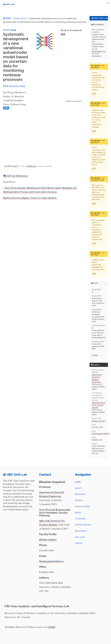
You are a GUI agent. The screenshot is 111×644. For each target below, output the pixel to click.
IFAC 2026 (80, 537)
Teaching (80, 519)
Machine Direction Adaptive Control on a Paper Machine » (30, 198)
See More (95, 355)
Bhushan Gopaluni (98, 421)
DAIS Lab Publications (15, 176)
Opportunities (97, 51)
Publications (82, 506)
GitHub (52, 627)
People (79, 500)
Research (80, 494)
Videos (79, 543)
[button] (108, 3)
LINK (94, 94)
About (79, 488)
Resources (81, 531)
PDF (63, 34)
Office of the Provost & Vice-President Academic (99, 405)
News (78, 513)
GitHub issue (31, 166)
